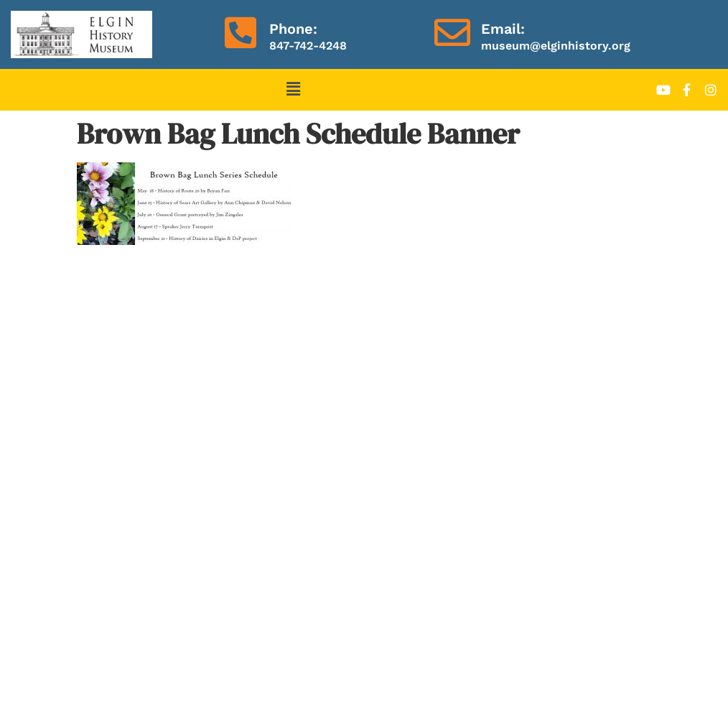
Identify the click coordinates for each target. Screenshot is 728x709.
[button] (293, 90)
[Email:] (452, 32)
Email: (503, 29)
